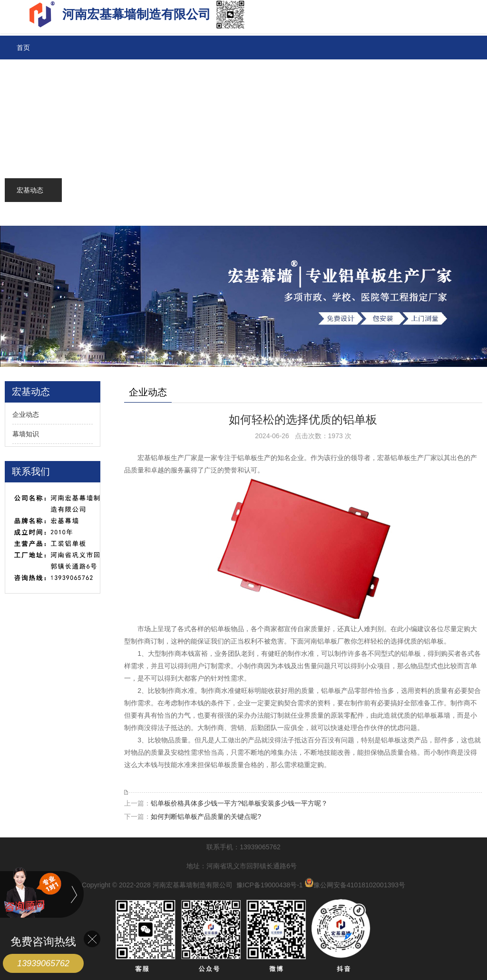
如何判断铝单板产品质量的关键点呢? (206, 817)
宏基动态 (30, 190)
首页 (23, 48)
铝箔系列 (30, 119)
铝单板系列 (33, 71)
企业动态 (26, 414)
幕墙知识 (26, 434)
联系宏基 (30, 166)
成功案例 (30, 143)
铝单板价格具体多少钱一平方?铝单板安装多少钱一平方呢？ (239, 803)
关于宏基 (30, 214)
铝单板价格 (33, 95)
